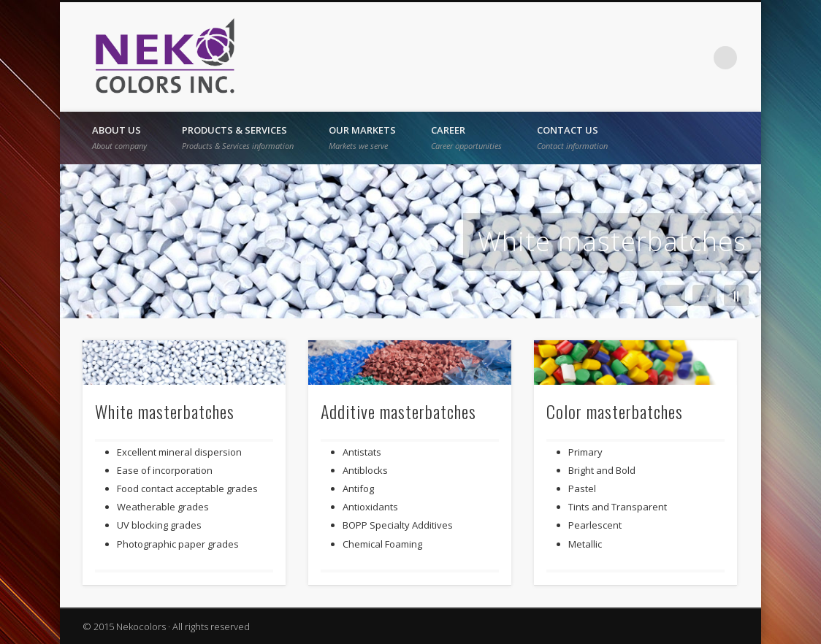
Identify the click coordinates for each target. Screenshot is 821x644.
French (606, 58)
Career (466, 137)
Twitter (665, 58)
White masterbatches (612, 241)
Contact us (572, 137)
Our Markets (362, 137)
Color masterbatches (615, 411)
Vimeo (695, 58)
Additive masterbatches (398, 411)
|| (736, 295)
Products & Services (238, 137)
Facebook (635, 58)
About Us (119, 137)
